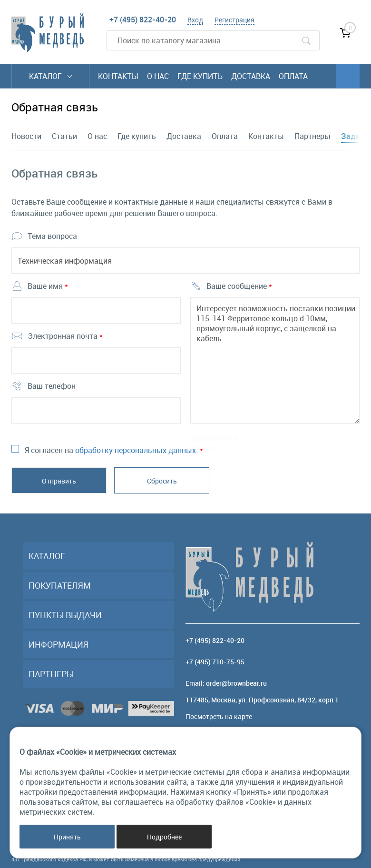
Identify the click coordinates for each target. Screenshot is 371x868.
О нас (158, 76)
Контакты (118, 76)
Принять (67, 837)
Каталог (50, 76)
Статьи (64, 136)
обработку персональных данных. (137, 450)
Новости (26, 136)
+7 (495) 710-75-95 (215, 662)
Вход (195, 20)
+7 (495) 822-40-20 (143, 20)
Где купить (200, 76)
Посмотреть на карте (219, 716)
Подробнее (164, 837)
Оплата (293, 76)
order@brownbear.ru (236, 683)
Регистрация (234, 20)
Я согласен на (114, 450)
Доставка (251, 76)
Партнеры (312, 136)
